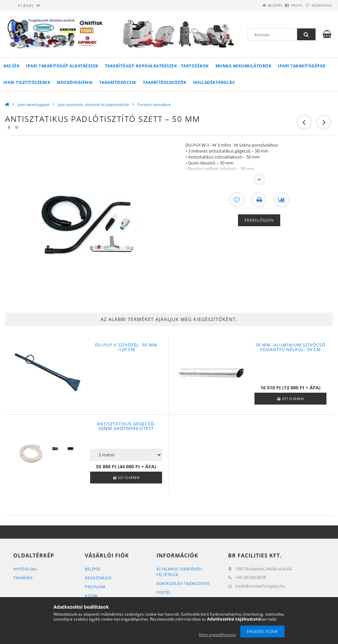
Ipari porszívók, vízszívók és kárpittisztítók (93, 105)
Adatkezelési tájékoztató (183, 583)
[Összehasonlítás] (282, 200)
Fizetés (164, 592)
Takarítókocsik (118, 82)
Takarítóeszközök (165, 82)
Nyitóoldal (25, 569)
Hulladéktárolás (214, 82)
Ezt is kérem (293, 399)
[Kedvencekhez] (237, 200)
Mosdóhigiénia (75, 82)
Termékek (23, 578)
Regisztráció (98, 578)
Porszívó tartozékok (154, 105)
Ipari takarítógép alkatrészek (62, 66)
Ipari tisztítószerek (27, 82)
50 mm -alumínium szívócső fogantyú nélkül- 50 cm (290, 347)
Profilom (95, 587)
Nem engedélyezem (218, 635)
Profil (286, 5)
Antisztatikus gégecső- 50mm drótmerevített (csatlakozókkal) (126, 428)
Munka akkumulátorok (244, 66)
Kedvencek (318, 5)
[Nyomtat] (259, 200)
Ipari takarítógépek (302, 66)
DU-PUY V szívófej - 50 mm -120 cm (126, 347)
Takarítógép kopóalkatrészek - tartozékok (157, 66)
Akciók (11, 66)
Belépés (257, 5)
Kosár (91, 596)
